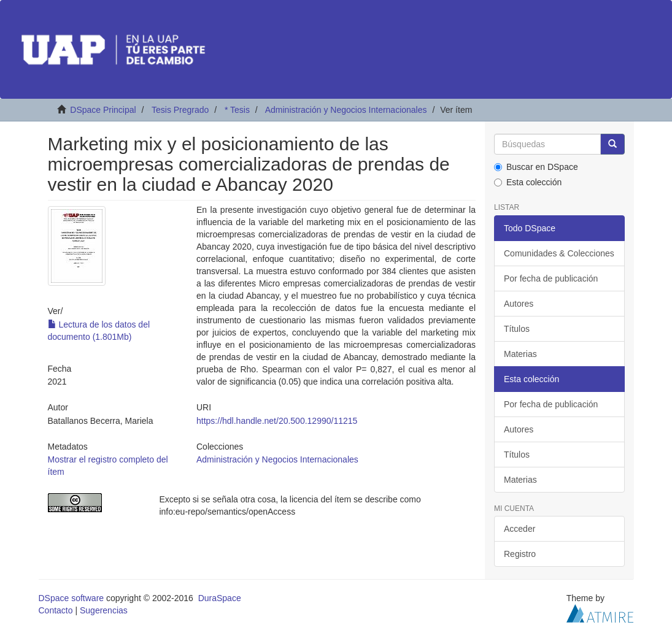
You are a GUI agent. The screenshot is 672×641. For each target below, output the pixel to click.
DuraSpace (220, 598)
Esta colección (528, 182)
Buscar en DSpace (536, 167)
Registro (520, 554)
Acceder (519, 529)
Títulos (517, 329)
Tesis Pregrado (180, 110)
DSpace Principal (103, 110)
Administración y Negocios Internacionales (346, 110)
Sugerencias (104, 610)
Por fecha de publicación (551, 278)
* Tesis (237, 110)
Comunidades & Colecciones (559, 253)
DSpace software (71, 598)
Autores (519, 304)
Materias (520, 354)
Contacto (56, 610)
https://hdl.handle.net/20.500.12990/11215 (277, 421)
